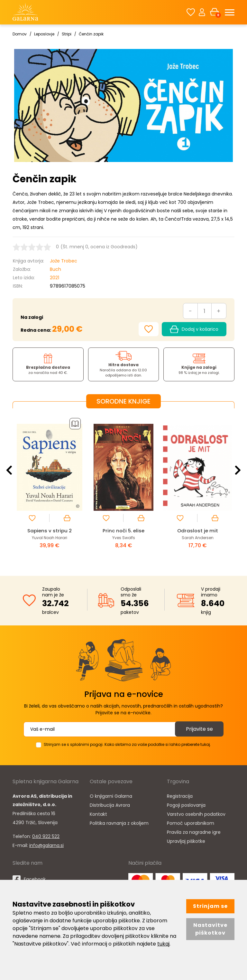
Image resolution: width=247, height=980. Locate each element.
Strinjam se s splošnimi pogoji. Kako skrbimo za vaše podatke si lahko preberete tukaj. (127, 744)
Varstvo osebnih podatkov (196, 814)
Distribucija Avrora (110, 805)
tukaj (163, 944)
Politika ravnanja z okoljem (119, 823)
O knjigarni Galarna (111, 796)
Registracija (180, 796)
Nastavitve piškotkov (210, 929)
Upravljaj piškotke (186, 841)
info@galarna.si (46, 845)
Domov (20, 34)
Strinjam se (210, 906)
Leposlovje (44, 34)
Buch (55, 269)
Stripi (67, 34)
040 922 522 (46, 836)
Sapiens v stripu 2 (50, 531)
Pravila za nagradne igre (194, 832)
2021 (55, 278)
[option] (50, 487)
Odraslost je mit (198, 531)
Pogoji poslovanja (186, 805)
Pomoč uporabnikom (191, 823)
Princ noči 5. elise (124, 531)
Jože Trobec (64, 261)
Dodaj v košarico (194, 329)
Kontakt (98, 814)
